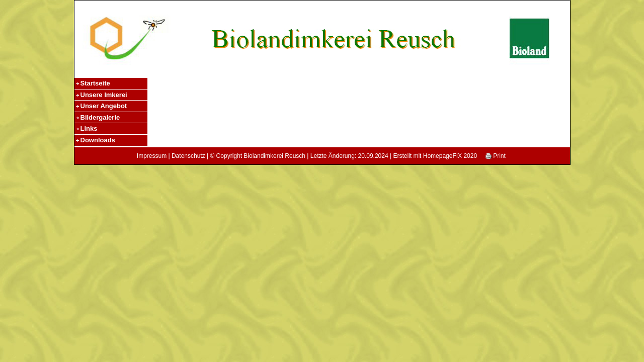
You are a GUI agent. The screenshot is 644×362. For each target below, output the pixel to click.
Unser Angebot (104, 106)
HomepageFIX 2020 (450, 156)
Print (496, 156)
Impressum (152, 156)
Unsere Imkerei (104, 95)
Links (89, 128)
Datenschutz (188, 156)
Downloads (98, 140)
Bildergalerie (100, 117)
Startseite (95, 83)
